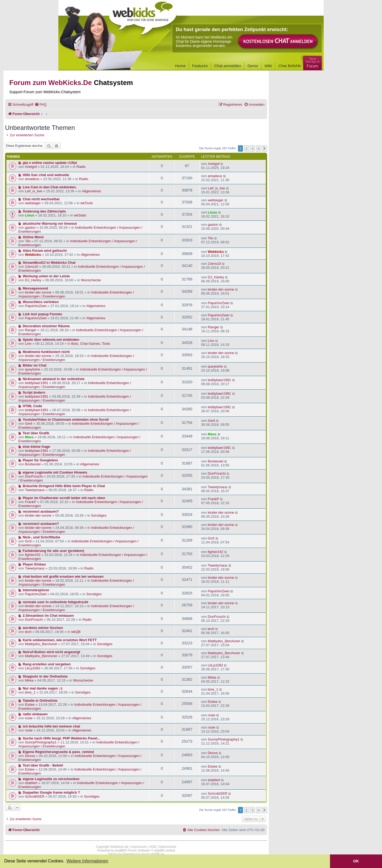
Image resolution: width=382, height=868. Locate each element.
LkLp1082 (33, 668)
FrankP (31, 502)
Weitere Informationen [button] (87, 861)
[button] (264, 148)
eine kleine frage (36, 447)
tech (28, 632)
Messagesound (35, 288)
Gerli (29, 424)
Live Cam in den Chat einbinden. (50, 187)
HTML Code (32, 406)
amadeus (32, 179)
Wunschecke (91, 280)
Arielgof (31, 167)
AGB (153, 847)
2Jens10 (32, 267)
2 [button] (247, 148)
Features (200, 66)
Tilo (28, 241)
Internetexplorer (36, 590)
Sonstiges (99, 515)
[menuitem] (41, 105)
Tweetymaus (35, 490)
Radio (81, 167)
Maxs (29, 437)
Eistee (30, 705)
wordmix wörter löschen (43, 628)
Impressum (139, 847)
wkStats (80, 215)
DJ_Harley (33, 280)
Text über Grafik (36, 433)
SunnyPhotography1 (41, 742)
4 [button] (259, 148)
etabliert (31, 783)
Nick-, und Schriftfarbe (42, 537)
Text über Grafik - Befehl (43, 765)
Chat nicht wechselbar (41, 199)
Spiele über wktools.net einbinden (51, 340)
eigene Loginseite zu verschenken (51, 779)
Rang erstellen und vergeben (47, 664)
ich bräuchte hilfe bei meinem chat (51, 726)
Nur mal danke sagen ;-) (43, 688)
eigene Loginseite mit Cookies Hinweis (55, 472)
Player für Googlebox (40, 460)
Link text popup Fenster (43, 314)
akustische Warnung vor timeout (50, 224)
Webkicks (33, 255)
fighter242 (33, 555)
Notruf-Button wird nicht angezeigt (52, 652)
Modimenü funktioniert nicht (46, 352)
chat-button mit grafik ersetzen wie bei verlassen (63, 576)
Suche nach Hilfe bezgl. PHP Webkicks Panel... (62, 738)
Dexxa (30, 756)
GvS (28, 541)
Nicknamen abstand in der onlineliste (54, 379)
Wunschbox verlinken (41, 302)
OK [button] (356, 861)
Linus (30, 215)
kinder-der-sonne (38, 292)
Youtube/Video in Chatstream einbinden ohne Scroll (66, 420)
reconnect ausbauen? (41, 511)
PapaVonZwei (36, 306)
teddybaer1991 (37, 383)
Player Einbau (34, 564)
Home (180, 66)
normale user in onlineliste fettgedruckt (56, 602)
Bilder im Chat (35, 365)
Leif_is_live (34, 191)
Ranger (31, 330)
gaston (30, 227)
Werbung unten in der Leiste (46, 276)
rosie (29, 718)
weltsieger (33, 203)
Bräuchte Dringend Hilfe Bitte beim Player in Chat (64, 486)
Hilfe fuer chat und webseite (46, 175)
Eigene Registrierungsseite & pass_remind (58, 752)
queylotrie (32, 369)
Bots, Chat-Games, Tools (90, 344)
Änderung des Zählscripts (44, 211)
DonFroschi (34, 476)
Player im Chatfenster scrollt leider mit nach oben (64, 498)
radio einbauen (35, 714)
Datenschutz (168, 847)
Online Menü (33, 237)
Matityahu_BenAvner (41, 644)
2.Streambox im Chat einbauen (48, 616)
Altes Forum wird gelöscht (45, 251)
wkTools (87, 203)
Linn (28, 344)
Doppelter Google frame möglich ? (51, 792)
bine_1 (30, 692)
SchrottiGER (35, 796)
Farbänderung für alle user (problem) (54, 551)
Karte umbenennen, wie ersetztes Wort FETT (60, 640)
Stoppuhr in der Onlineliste (45, 676)
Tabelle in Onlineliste (40, 701)
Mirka (29, 680)
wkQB (76, 632)
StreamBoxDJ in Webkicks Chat (49, 263)
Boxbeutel (33, 464)
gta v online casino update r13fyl (50, 163)
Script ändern (34, 392)
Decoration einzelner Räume (46, 326)
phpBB (120, 850)
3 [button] (252, 148)
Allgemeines (92, 191)
